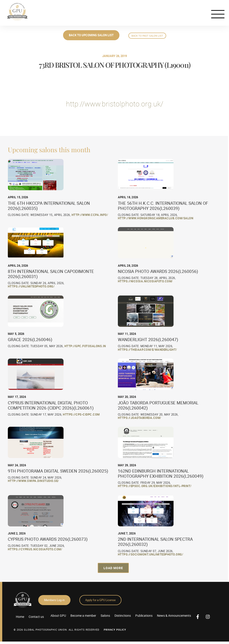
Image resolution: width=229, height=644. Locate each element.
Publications (144, 615)
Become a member (83, 615)
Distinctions (123, 615)
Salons (105, 615)
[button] (113, 568)
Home (20, 617)
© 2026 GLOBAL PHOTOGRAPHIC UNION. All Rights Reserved (56, 630)
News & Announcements (174, 615)
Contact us (36, 617)
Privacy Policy (115, 630)
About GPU (58, 615)
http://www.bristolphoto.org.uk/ (115, 104)
